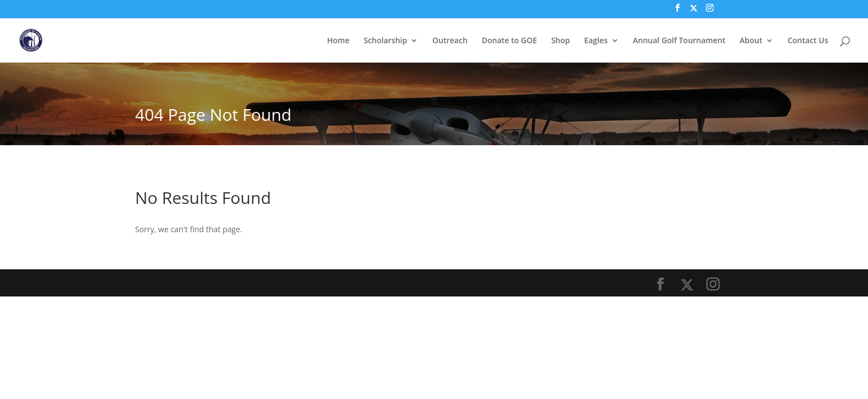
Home (339, 41)
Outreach (450, 41)
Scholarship (385, 41)
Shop (561, 41)
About (751, 41)
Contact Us (808, 41)
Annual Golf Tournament (679, 41)
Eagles (596, 41)
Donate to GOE (509, 41)
